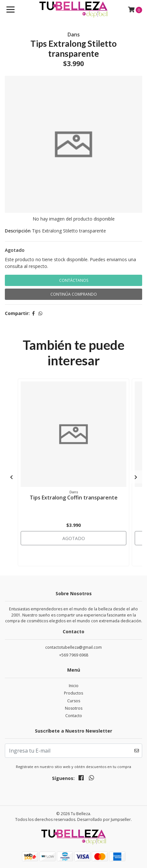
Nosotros (74, 708)
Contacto (74, 716)
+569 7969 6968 (74, 655)
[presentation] (11, 477)
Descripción (18, 231)
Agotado (15, 250)
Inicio (74, 686)
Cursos (74, 701)
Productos (73, 693)
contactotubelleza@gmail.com (73, 647)
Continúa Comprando (74, 294)
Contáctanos (74, 280)
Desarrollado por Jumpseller (104, 819)
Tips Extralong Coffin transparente (74, 498)
